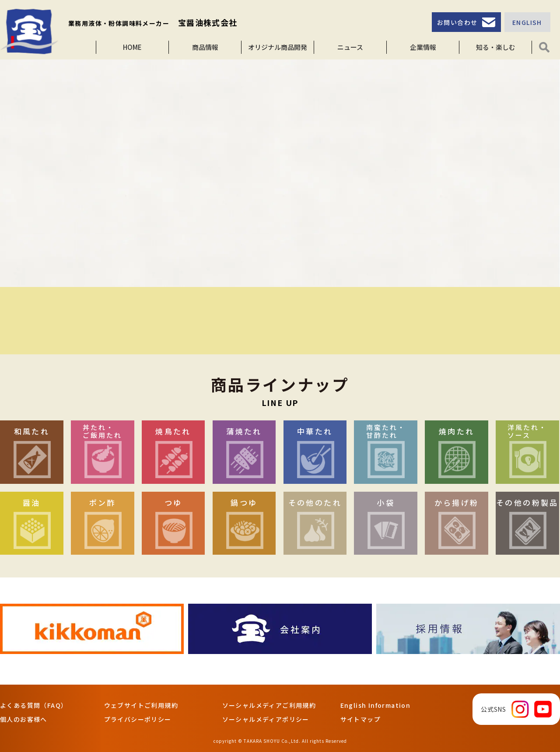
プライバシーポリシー (138, 719)
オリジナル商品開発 (278, 47)
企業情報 (423, 47)
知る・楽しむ (496, 47)
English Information (376, 705)
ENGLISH (527, 22)
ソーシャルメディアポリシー (266, 719)
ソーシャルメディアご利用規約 (269, 705)
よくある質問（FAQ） (34, 705)
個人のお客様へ (24, 719)
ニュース (350, 47)
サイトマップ (360, 719)
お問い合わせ (457, 22)
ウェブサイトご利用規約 (141, 705)
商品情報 (205, 47)
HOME (132, 47)
